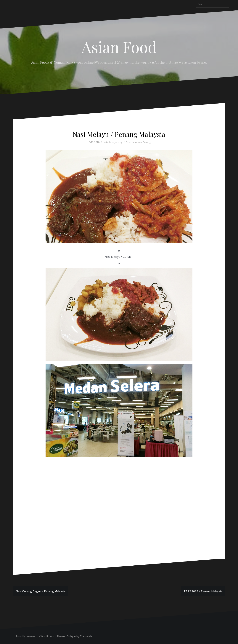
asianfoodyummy (113, 142)
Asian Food (119, 47)
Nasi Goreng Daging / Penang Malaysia (41, 591)
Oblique (71, 636)
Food (129, 142)
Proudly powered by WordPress (35, 636)
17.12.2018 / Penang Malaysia (203, 591)
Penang (147, 142)
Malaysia (137, 142)
